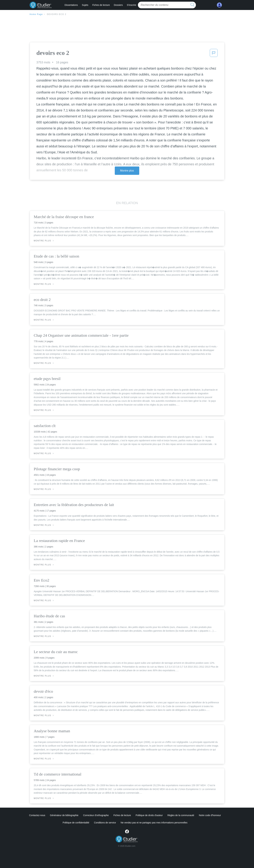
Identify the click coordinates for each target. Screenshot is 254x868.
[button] (214, 54)
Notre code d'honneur (210, 815)
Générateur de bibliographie (64, 815)
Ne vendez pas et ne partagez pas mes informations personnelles (154, 823)
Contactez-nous (37, 815)
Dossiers (118, 5)
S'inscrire (131, 5)
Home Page (36, 14)
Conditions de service (105, 823)
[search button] (193, 5)
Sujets (85, 5)
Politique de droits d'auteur (149, 815)
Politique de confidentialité (76, 823)
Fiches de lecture (101, 5)
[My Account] (219, 5)
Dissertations (71, 5)
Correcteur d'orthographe (96, 815)
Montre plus (127, 171)
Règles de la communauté (181, 815)
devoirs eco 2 (57, 14)
